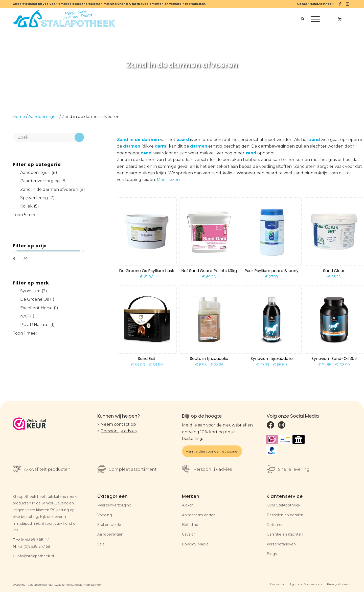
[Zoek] (303, 19)
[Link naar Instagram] (348, 4)
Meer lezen (168, 180)
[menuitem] (314, 4)
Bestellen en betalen (285, 515)
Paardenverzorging (114, 505)
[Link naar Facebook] (340, 4)
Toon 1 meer (25, 333)
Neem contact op (118, 424)
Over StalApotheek (283, 505)
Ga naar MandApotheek (315, 4)
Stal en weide (109, 525)
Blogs (272, 554)
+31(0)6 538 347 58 (34, 546)
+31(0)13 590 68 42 (32, 540)
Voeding (105, 515)
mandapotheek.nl (28, 523)
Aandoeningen (43, 117)
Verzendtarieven (281, 544)
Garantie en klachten (285, 534)
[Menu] (314, 19)
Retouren (275, 525)
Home (19, 117)
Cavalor (188, 534)
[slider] (15, 251)
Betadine (190, 525)
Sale (101, 544)
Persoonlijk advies (119, 431)
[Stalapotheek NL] (65, 19)
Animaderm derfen (199, 515)
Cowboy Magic (195, 544)
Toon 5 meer (25, 215)
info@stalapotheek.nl (35, 556)
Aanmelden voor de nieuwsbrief (212, 451)
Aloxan (188, 505)
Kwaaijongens (63, 585)
